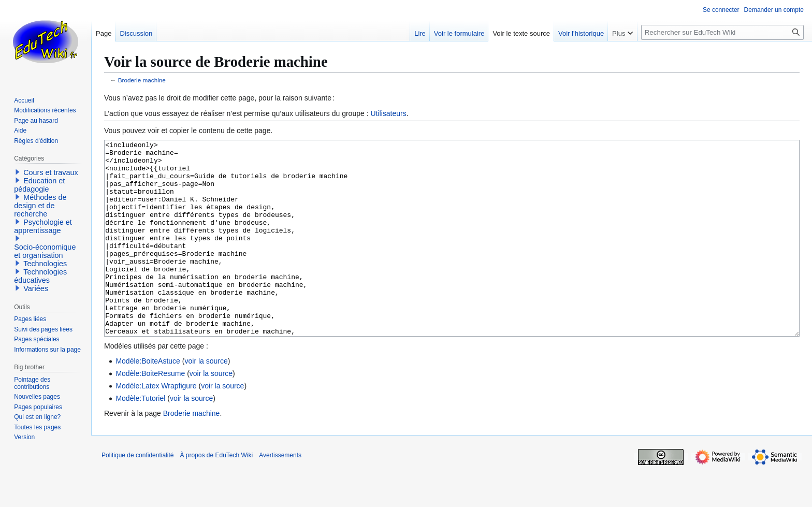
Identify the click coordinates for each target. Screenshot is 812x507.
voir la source (206, 400)
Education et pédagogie (39, 185)
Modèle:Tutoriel (140, 437)
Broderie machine (142, 80)
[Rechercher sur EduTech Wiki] (722, 32)
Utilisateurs (388, 113)
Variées (36, 288)
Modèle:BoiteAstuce (148, 400)
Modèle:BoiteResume (150, 412)
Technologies (45, 264)
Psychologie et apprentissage (43, 226)
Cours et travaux (51, 172)
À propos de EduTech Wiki (216, 494)
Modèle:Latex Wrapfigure (156, 425)
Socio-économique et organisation (45, 251)
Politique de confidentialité (137, 494)
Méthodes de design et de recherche (40, 206)
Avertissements (280, 494)
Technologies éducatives (40, 276)
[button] (18, 172)
